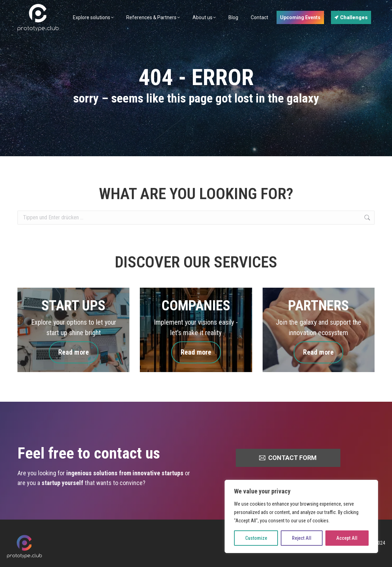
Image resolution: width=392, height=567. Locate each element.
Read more (74, 352)
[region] (301, 516)
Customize (256, 538)
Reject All (302, 538)
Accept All (347, 538)
